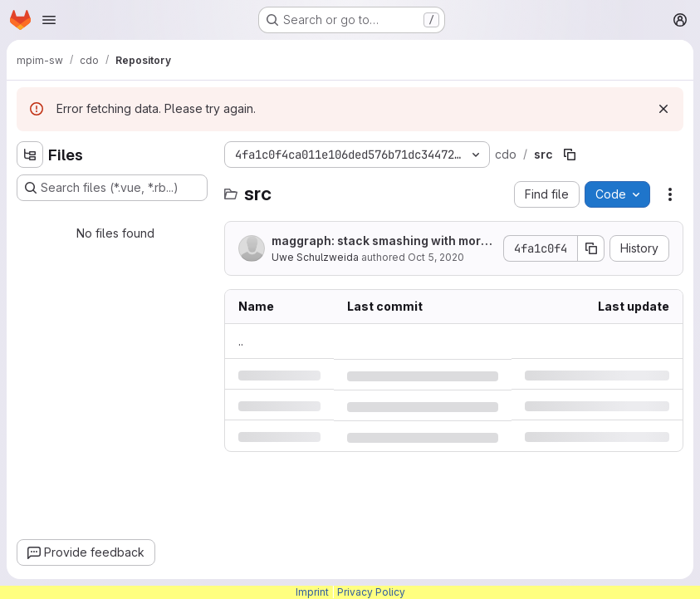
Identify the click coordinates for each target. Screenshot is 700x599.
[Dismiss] (663, 109)
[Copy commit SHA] (591, 248)
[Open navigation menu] (49, 20)
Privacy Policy (371, 592)
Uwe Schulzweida (315, 257)
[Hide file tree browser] (30, 155)
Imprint (312, 592)
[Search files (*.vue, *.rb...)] (112, 188)
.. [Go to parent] (241, 341)
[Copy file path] (570, 155)
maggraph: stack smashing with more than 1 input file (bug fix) (383, 241)
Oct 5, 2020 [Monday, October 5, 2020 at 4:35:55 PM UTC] (436, 257)
